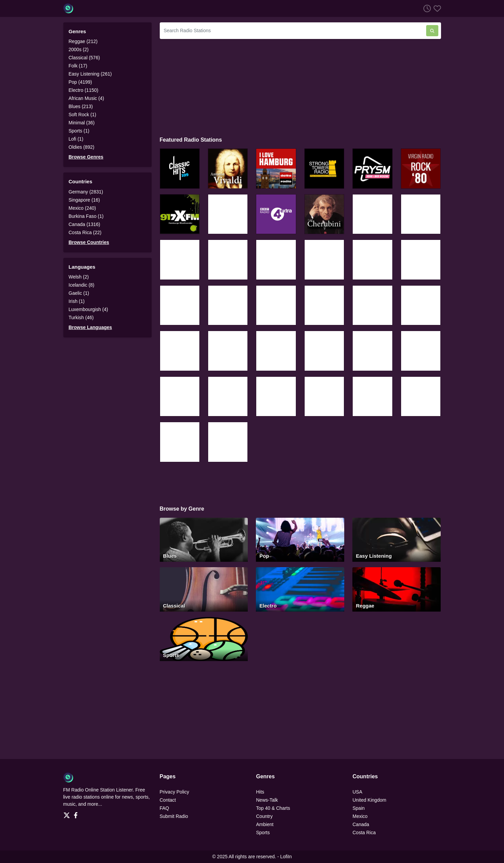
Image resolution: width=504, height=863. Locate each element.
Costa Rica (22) (85, 232)
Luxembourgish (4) (89, 309)
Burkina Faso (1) (86, 216)
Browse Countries (89, 242)
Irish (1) (77, 301)
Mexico (360, 816)
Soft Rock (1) (83, 115)
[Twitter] (68, 813)
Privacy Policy (174, 792)
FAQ (165, 808)
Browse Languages (90, 327)
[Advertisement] (300, 87)
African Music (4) (86, 98)
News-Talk (267, 800)
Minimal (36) (82, 123)
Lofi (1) (76, 139)
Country (265, 816)
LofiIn (286, 857)
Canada (361, 824)
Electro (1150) (84, 90)
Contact (168, 800)
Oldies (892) (82, 147)
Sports (263, 833)
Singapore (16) (84, 200)
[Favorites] (436, 8)
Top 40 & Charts (273, 808)
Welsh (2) (79, 277)
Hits (260, 792)
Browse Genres (86, 157)
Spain (359, 808)
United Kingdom (370, 800)
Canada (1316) (84, 224)
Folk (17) (78, 66)
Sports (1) (79, 131)
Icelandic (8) (82, 285)
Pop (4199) (80, 82)
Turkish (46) (81, 317)
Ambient (265, 824)
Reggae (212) (83, 41)
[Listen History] (426, 8)
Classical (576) (84, 58)
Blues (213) (81, 106)
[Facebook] (77, 813)
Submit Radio (174, 816)
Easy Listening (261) (90, 74)
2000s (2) (79, 49)
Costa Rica (364, 833)
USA (358, 792)
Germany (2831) (86, 192)
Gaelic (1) (79, 293)
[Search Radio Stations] (293, 31)
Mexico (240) (82, 208)
